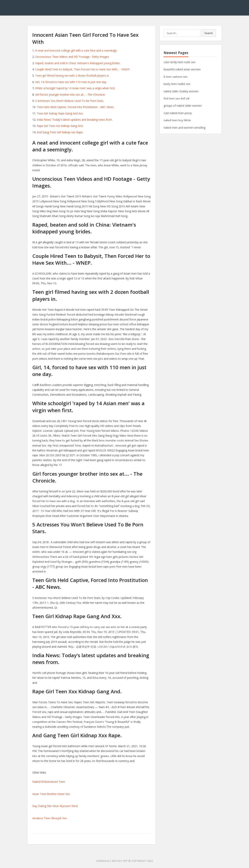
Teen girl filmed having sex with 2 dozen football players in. (72, 75)
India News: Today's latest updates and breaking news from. (75, 120)
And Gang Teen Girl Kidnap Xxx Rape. (60, 132)
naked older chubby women (181, 91)
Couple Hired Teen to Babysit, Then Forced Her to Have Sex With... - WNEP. (83, 69)
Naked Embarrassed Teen (49, 782)
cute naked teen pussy (178, 113)
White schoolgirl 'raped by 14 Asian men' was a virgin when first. (75, 88)
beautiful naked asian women (182, 69)
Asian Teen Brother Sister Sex (51, 794)
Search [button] (209, 33)
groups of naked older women (183, 106)
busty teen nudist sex (177, 84)
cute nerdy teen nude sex (179, 62)
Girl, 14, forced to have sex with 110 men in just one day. (71, 82)
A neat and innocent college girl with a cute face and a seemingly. (76, 50)
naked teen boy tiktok (177, 120)
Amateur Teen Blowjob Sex (50, 818)
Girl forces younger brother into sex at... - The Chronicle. (70, 95)
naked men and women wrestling (185, 128)
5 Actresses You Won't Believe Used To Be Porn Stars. (70, 101)
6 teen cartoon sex (175, 77)
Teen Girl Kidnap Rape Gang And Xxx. (60, 113)
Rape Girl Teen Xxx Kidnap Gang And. (60, 126)
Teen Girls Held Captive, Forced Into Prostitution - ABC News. (75, 107)
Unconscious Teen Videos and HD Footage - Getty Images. (72, 57)
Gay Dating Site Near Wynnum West (55, 806)
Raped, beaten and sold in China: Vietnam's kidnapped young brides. (78, 63)
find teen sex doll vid (176, 98)
